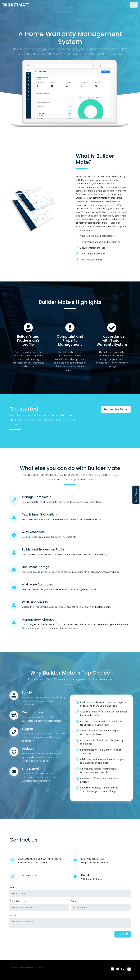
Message (14, 915)
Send (123, 934)
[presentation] (32, 936)
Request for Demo (116, 409)
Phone (74, 901)
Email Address (17, 901)
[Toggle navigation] (134, 5)
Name (13, 887)
